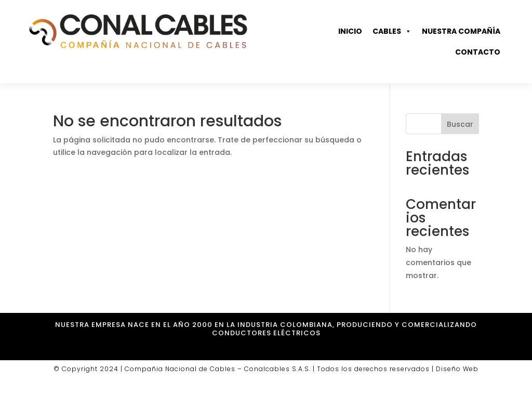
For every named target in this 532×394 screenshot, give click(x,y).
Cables (392, 31)
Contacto (478, 52)
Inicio (350, 31)
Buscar (460, 124)
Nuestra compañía (461, 31)
